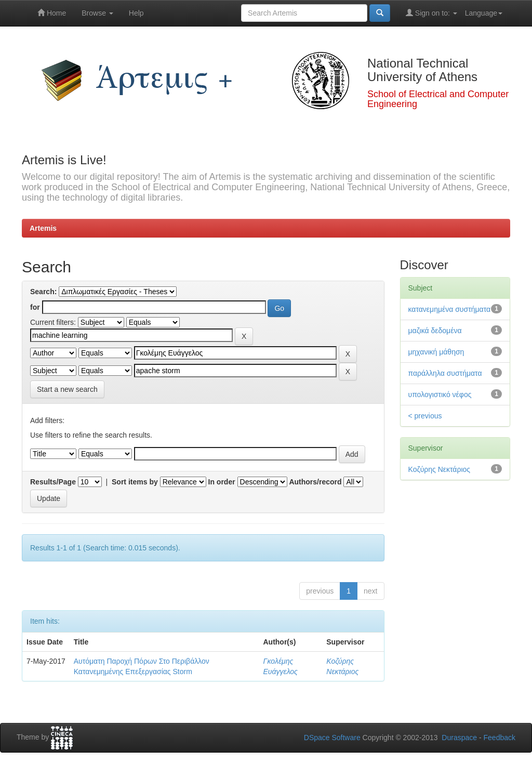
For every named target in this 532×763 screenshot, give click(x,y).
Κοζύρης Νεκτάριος (440, 469)
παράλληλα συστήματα (445, 373)
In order (222, 482)
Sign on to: (431, 13)
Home (52, 13)
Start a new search (67, 389)
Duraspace (459, 738)
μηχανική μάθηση (436, 352)
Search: (43, 292)
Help (136, 13)
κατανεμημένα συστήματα (450, 309)
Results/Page (53, 482)
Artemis (43, 228)
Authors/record (315, 482)
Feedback (500, 738)
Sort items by (135, 482)
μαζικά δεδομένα (435, 331)
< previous (425, 416)
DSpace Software (332, 738)
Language (484, 13)
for (35, 307)
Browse (97, 13)
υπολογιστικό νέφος (440, 394)
